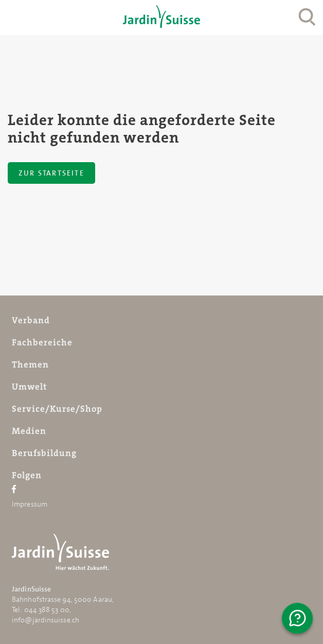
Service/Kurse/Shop (57, 409)
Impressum (30, 504)
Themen (30, 364)
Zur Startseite (51, 173)
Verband (31, 320)
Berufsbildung (44, 453)
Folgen (27, 475)
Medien (29, 431)
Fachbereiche (42, 342)
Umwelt (29, 387)
